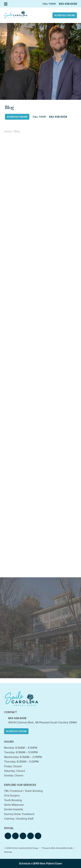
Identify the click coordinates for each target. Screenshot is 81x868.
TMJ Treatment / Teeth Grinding (23, 791)
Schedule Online (65, 15)
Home (8, 131)
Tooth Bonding (13, 800)
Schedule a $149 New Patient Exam (40, 864)
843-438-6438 (17, 718)
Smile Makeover (14, 805)
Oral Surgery (12, 796)
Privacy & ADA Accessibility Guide (57, 848)
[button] (8, 836)
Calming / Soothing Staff (19, 819)
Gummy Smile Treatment (19, 814)
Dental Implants (14, 809)
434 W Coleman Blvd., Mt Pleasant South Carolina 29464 (42, 722)
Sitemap (8, 852)
